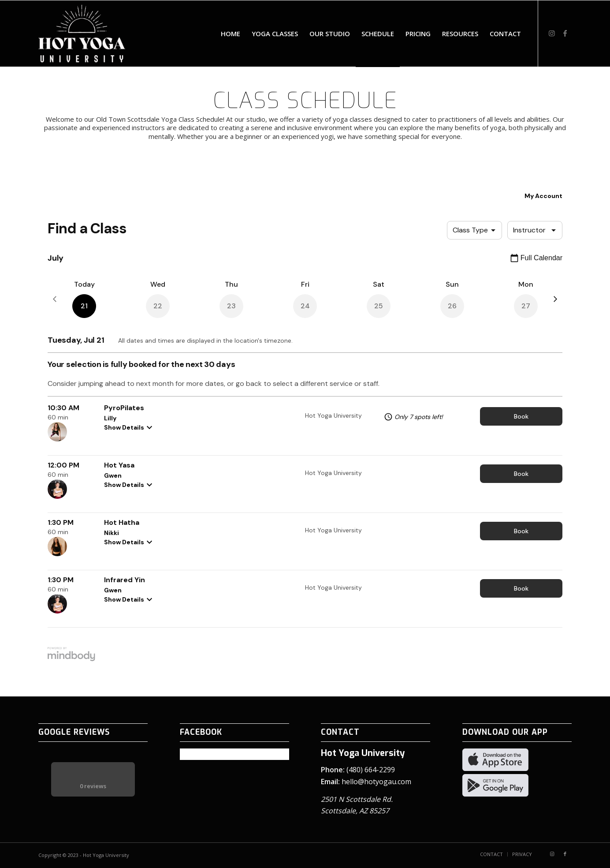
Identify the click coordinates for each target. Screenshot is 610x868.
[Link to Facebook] (565, 33)
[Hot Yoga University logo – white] (82, 34)
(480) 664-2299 (371, 770)
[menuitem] (231, 34)
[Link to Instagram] (552, 33)
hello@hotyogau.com (376, 782)
